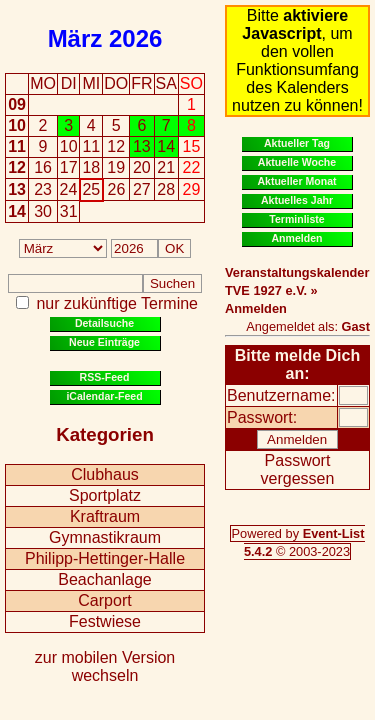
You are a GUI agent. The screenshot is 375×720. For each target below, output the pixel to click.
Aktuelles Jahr (297, 200)
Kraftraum (105, 516)
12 (17, 167)
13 (17, 189)
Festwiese (105, 621)
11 (17, 146)
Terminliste (296, 219)
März (75, 38)
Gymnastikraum (105, 537)
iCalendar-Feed (104, 396)
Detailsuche (104, 323)
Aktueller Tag (297, 143)
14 (17, 211)
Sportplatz (105, 495)
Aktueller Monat (296, 181)
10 (17, 125)
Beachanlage (104, 579)
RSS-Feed (105, 377)
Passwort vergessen (298, 469)
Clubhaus (105, 474)
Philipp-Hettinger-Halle (105, 558)
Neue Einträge (104, 342)
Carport (104, 600)
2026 (135, 38)
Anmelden (297, 238)
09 (17, 104)
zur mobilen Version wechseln (105, 666)
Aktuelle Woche (297, 162)
